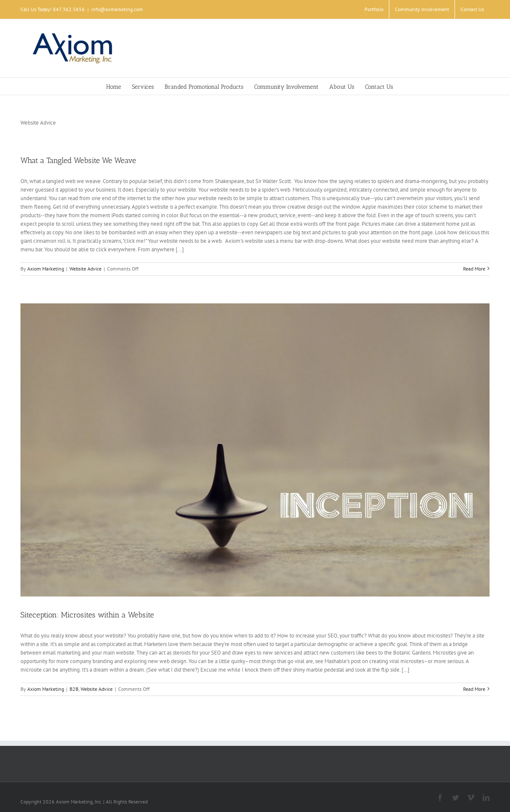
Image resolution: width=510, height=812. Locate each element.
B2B (74, 689)
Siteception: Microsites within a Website (87, 615)
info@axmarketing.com (117, 9)
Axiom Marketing (46, 269)
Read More (474, 269)
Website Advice (85, 269)
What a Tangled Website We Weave (78, 160)
